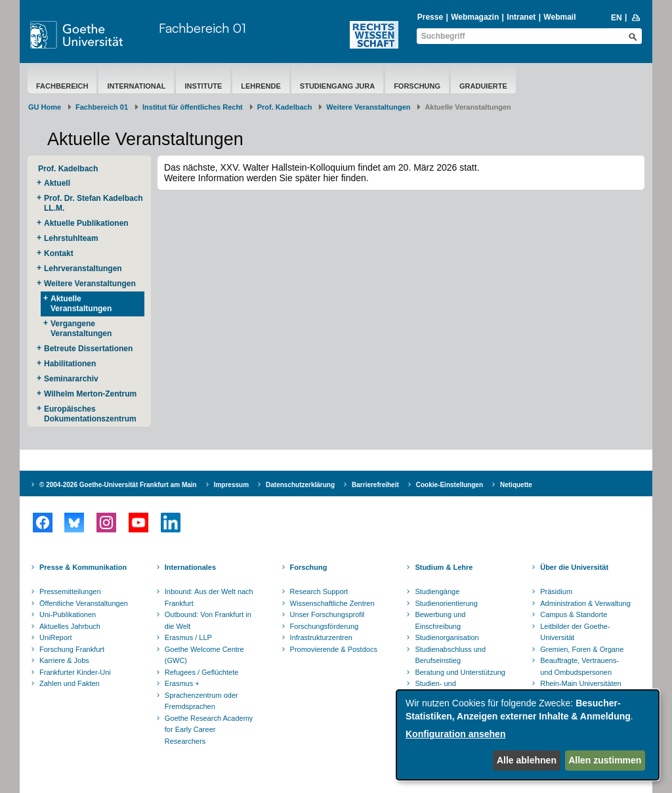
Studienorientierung (446, 603)
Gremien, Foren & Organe (582, 649)
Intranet (521, 17)
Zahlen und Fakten (70, 683)
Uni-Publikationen (68, 614)
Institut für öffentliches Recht (193, 107)
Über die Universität (574, 567)
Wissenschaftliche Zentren (332, 603)
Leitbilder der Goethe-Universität (575, 632)
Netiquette (516, 485)
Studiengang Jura (337, 86)
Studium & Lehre (444, 567)
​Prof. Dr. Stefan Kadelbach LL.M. (94, 203)
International (136, 86)
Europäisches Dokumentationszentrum (90, 414)
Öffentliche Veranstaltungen (84, 603)
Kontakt (59, 253)
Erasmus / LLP (188, 637)
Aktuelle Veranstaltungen (81, 304)
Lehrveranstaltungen (83, 268)
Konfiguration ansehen (455, 734)
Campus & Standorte (574, 614)
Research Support (319, 591)
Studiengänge (437, 591)
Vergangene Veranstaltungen (81, 329)
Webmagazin (475, 17)
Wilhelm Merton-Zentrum (90, 394)
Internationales (190, 567)
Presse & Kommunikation (83, 567)
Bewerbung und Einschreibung (440, 620)
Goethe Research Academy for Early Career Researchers (209, 730)
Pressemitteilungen (70, 591)
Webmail (559, 17)
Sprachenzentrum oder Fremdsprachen (201, 701)
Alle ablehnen (527, 760)
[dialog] (528, 735)
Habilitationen (70, 364)
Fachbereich (62, 86)
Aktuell (57, 183)
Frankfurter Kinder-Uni (75, 672)
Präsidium (556, 591)
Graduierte (483, 86)
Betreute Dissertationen (88, 349)
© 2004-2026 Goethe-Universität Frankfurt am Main (118, 485)
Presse (430, 17)
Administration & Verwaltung (585, 603)
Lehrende (261, 86)
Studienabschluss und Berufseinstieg (450, 655)
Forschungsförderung (325, 626)
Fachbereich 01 (202, 28)
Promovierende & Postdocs (334, 649)
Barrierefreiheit (375, 485)
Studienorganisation (447, 637)
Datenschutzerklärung (300, 485)
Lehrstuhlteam (71, 238)
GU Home (45, 107)
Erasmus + (182, 683)
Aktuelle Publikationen (86, 223)
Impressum (231, 485)
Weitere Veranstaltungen (368, 107)
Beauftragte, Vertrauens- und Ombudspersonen (579, 666)
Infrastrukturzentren (321, 637)
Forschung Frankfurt (72, 649)
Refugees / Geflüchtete (202, 672)
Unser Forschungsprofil (327, 614)
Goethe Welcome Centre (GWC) (204, 655)
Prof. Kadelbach (285, 107)
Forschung (417, 86)
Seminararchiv (71, 379)
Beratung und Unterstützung (460, 672)
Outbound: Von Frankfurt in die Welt (208, 620)
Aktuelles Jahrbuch (70, 626)
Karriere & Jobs (64, 660)
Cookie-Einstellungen (450, 485)
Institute (203, 86)
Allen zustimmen (605, 760)
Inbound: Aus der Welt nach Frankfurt (209, 597)
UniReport (56, 637)
